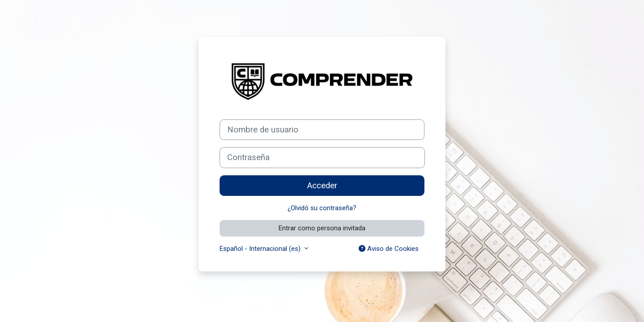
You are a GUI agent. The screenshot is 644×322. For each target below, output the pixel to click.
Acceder (322, 186)
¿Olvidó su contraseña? (322, 208)
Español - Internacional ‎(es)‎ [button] (261, 249)
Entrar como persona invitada (322, 228)
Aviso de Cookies (389, 249)
